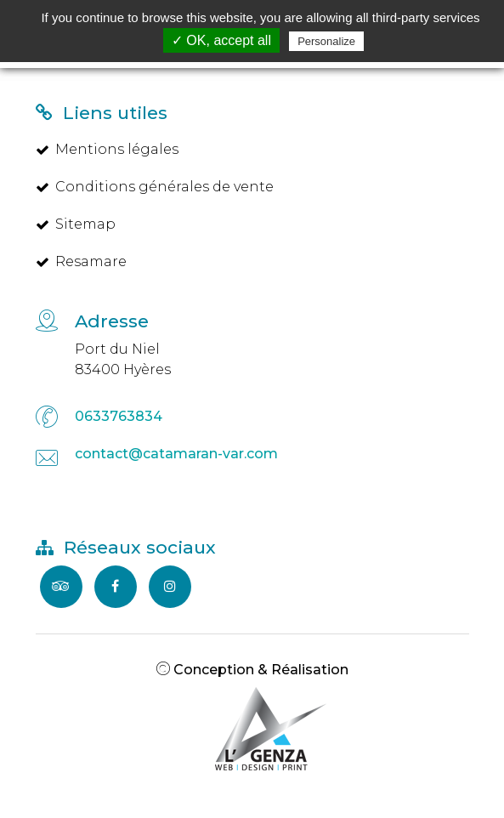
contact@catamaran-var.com (176, 454)
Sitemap (76, 224)
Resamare (81, 261)
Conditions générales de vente (155, 187)
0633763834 (119, 416)
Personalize (326, 41)
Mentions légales (107, 149)
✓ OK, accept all (221, 40)
